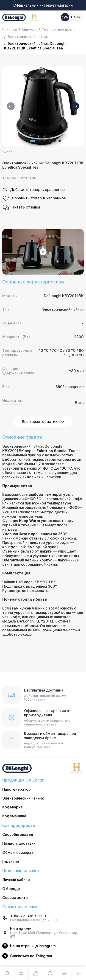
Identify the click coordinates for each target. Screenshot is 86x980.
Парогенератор (17, 789)
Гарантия (11, 861)
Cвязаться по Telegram (31, 956)
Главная (10, 30)
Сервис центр (15, 898)
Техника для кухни (59, 30)
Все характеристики (43, 422)
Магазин (29, 30)
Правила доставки (19, 843)
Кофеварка (12, 807)
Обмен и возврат (18, 853)
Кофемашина (14, 816)
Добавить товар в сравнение (33, 190)
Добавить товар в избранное (34, 198)
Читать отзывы (21, 207)
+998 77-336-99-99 (28, 916)
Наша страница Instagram (33, 946)
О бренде (11, 889)
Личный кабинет (17, 880)
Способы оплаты (18, 835)
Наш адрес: (21, 929)
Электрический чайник (28, 37)
